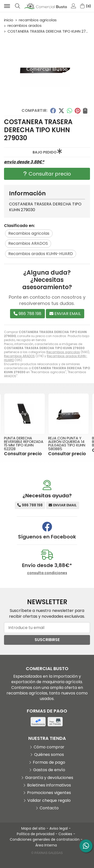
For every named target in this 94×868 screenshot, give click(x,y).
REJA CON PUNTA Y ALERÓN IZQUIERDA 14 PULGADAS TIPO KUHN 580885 (67, 444)
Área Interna (46, 845)
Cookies (65, 834)
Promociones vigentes (49, 793)
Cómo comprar (49, 747)
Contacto (49, 808)
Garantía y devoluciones (49, 778)
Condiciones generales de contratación (45, 839)
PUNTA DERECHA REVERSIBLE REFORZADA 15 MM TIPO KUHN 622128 (24, 444)
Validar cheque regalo (49, 801)
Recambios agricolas (63, 352)
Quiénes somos (49, 755)
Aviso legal (59, 828)
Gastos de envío (49, 770)
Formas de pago (49, 762)
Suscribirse (47, 640)
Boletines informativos (49, 785)
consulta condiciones (47, 573)
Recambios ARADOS (19, 356)
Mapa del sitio (33, 828)
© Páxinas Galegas (47, 853)
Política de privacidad (36, 834)
